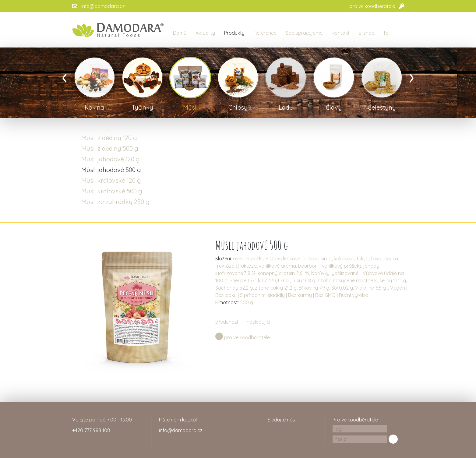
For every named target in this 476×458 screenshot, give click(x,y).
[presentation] (65, 76)
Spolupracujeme (304, 33)
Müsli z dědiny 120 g (109, 138)
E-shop (367, 33)
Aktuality (205, 33)
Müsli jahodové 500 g (111, 170)
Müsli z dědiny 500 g (110, 148)
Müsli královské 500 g (112, 191)
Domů (180, 33)
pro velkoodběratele (372, 6)
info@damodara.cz (103, 6)
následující (258, 322)
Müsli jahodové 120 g (111, 159)
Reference (265, 33)
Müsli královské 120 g (111, 180)
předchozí (227, 322)
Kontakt (341, 33)
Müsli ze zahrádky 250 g (115, 202)
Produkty (234, 33)
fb (386, 33)
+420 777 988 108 (91, 430)
